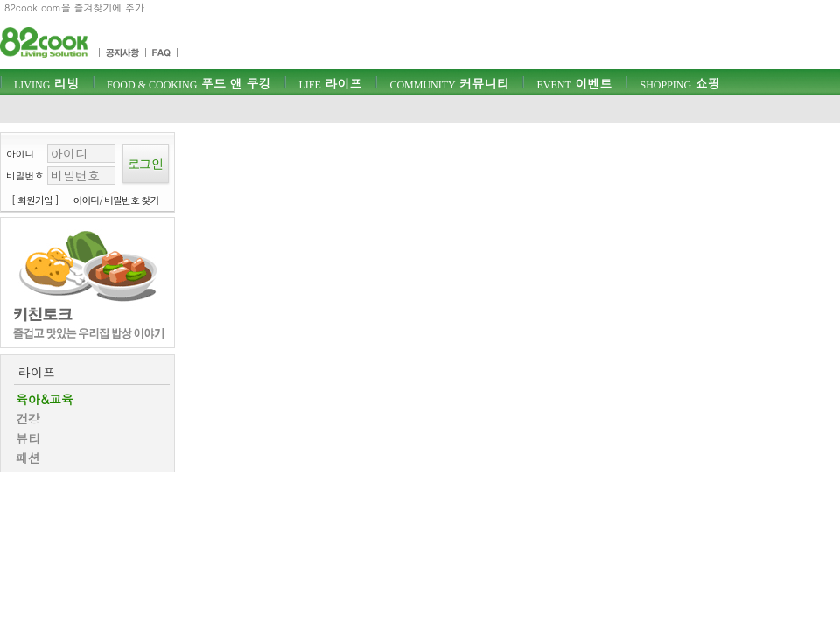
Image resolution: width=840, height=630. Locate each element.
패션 (28, 458)
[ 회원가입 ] (35, 200)
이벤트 (574, 83)
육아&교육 (45, 399)
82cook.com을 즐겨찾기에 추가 (74, 7)
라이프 (330, 83)
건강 (28, 418)
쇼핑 (679, 83)
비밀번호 (25, 175)
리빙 (46, 83)
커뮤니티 (449, 83)
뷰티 (28, 438)
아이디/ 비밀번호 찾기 (116, 200)
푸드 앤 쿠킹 (189, 83)
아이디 (20, 154)
